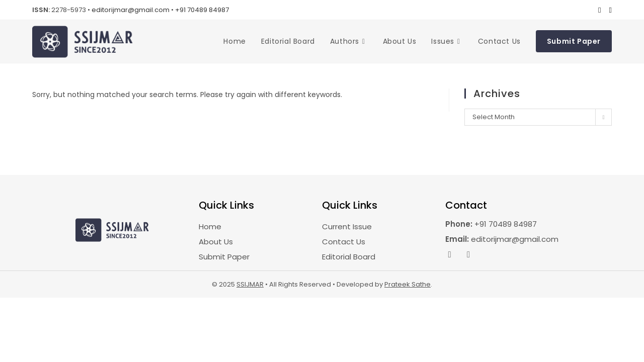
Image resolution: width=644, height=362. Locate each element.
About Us (216, 242)
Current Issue (347, 227)
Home (210, 227)
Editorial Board (349, 257)
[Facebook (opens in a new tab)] (599, 10)
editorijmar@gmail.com (131, 10)
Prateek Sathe (408, 284)
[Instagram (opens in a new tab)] (609, 10)
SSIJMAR (250, 284)
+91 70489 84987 (202, 10)
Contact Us (344, 242)
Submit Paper (224, 257)
